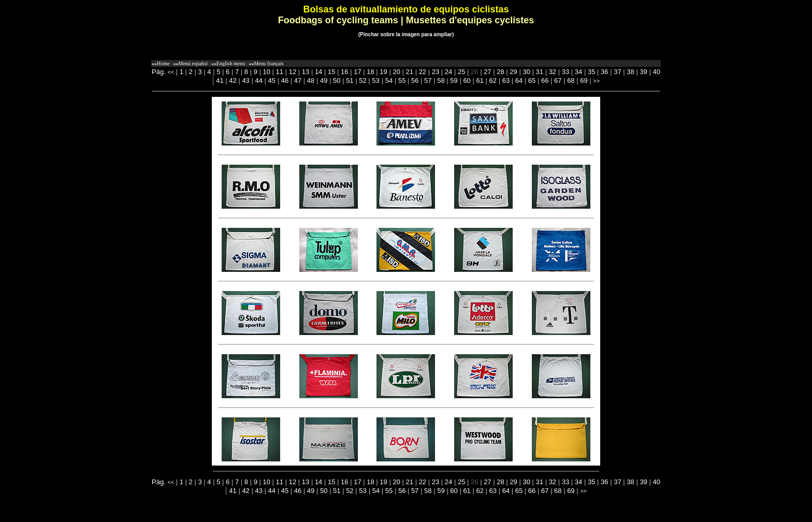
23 (436, 72)
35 (591, 72)
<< (171, 72)
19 (383, 72)
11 (280, 72)
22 (423, 72)
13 (306, 72)
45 (272, 81)
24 (448, 72)
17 (357, 72)
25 (461, 72)
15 (331, 72)
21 (410, 72)
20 (396, 72)
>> (596, 81)
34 (578, 72)
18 (370, 72)
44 (258, 81)
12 (293, 72)
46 (285, 81)
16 (344, 72)
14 (318, 72)
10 (267, 72)
